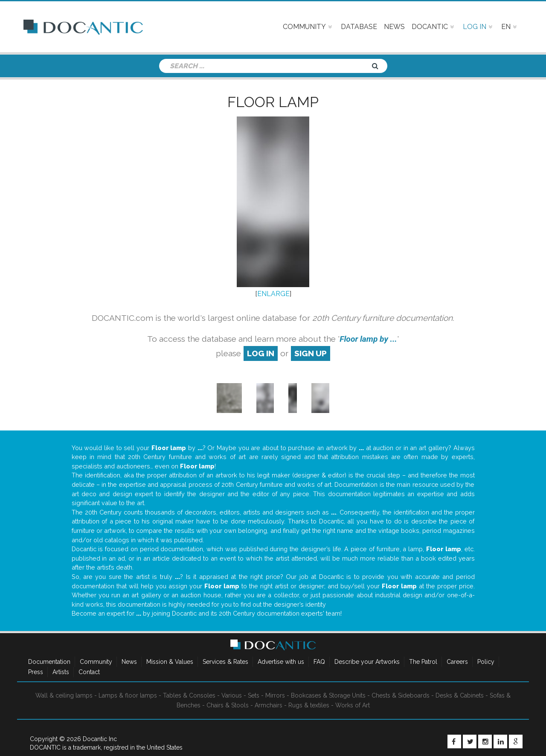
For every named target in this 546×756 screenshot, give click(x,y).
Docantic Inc (100, 739)
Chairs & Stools (228, 705)
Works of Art (353, 705)
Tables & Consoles (189, 695)
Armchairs (269, 705)
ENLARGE (273, 294)
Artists (61, 672)
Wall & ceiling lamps (64, 695)
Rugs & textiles (309, 705)
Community (96, 662)
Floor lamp (273, 102)
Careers (457, 662)
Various (232, 695)
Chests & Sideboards (401, 695)
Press (36, 672)
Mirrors (275, 695)
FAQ (319, 662)
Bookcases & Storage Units (328, 695)
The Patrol (423, 662)
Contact (89, 672)
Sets (254, 695)
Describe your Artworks (367, 662)
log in (261, 353)
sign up (311, 353)
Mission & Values (170, 662)
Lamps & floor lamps (128, 695)
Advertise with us (281, 662)
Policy (486, 662)
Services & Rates (225, 662)
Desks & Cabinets (460, 695)
